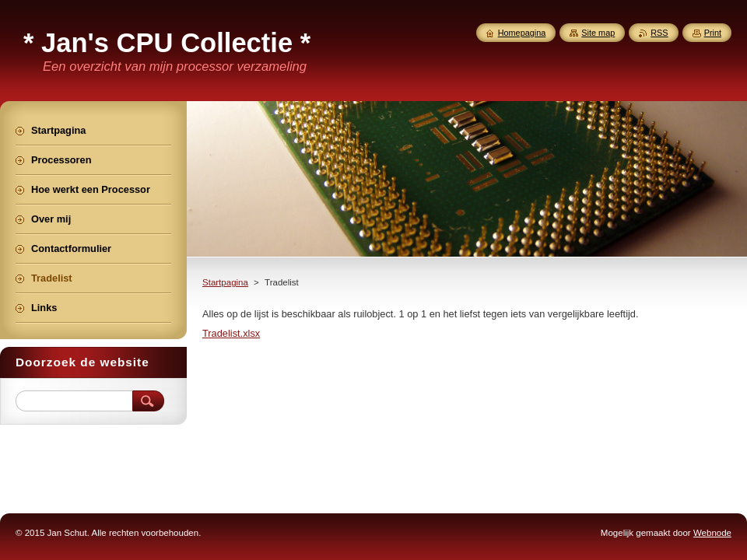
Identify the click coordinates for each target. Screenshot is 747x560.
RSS (659, 33)
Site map (598, 33)
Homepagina (522, 33)
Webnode (712, 533)
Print (713, 33)
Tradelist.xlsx (231, 333)
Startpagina (225, 282)
